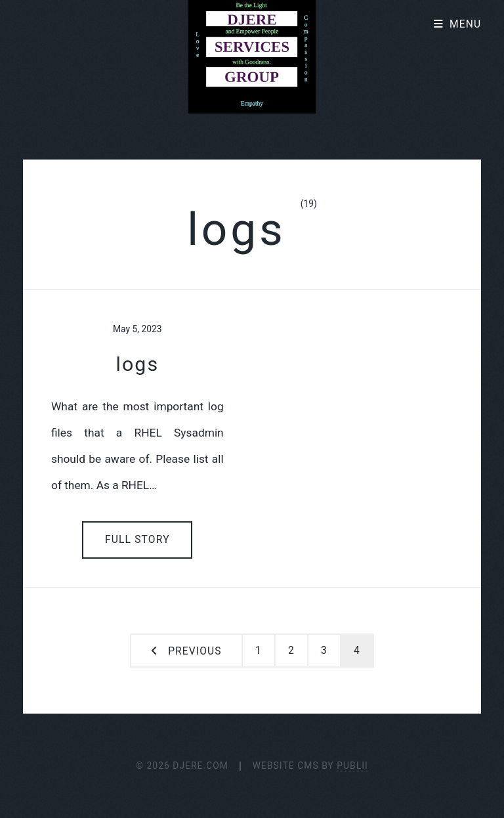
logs (137, 364)
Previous (195, 651)
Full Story (137, 540)
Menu (465, 24)
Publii (352, 765)
